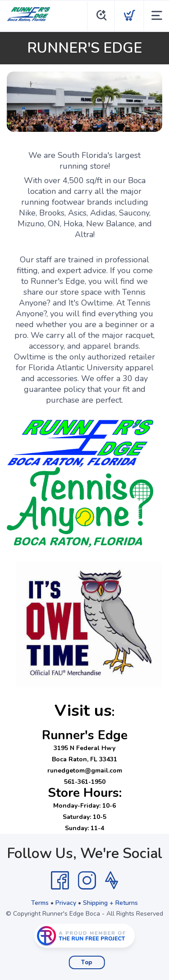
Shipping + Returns (110, 903)
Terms (40, 903)
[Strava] (112, 881)
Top (87, 962)
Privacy (66, 903)
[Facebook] (60, 881)
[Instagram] (87, 881)
